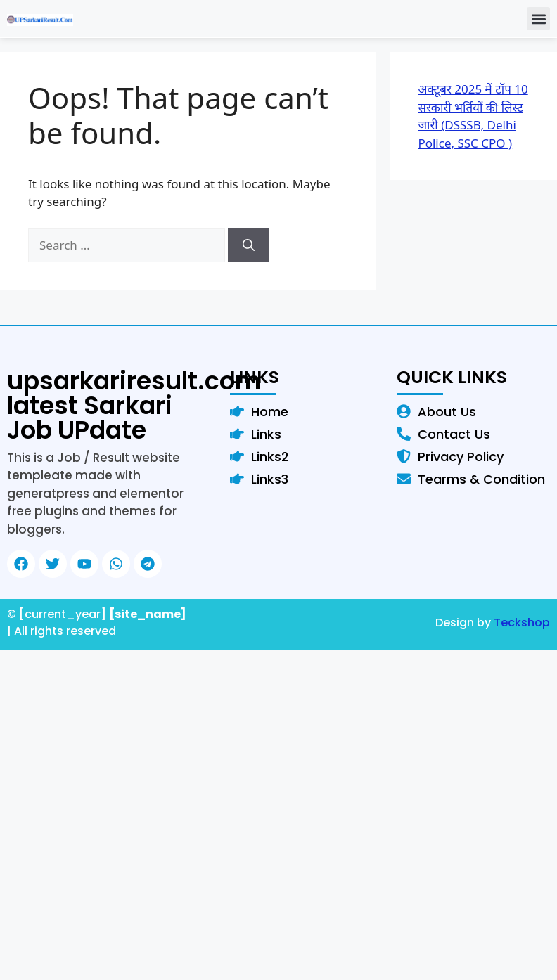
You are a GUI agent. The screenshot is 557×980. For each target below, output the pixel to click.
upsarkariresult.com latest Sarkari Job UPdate (134, 405)
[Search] (249, 245)
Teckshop (522, 623)
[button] (538, 19)
